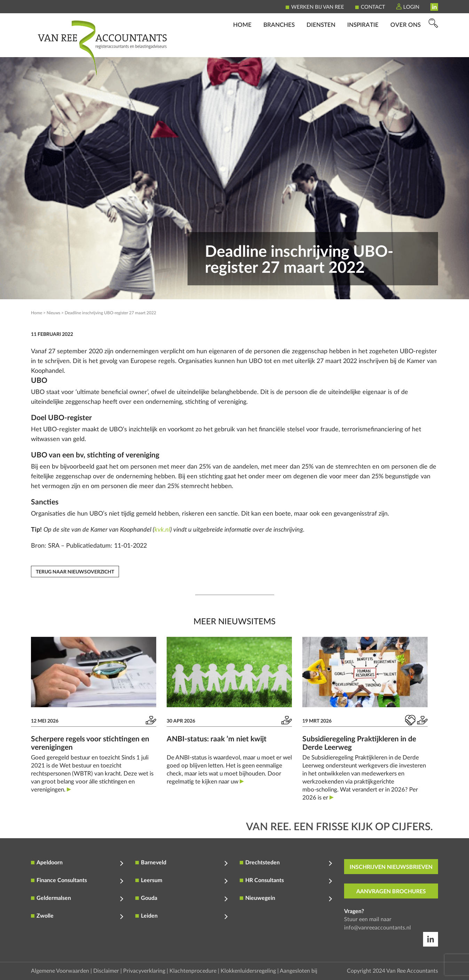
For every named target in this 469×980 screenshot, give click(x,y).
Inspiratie (363, 47)
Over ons (406, 47)
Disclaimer (106, 971)
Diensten (321, 47)
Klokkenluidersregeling (248, 971)
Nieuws (53, 313)
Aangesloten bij (299, 971)
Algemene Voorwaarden (60, 971)
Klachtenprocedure (193, 971)
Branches (279, 47)
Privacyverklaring (144, 971)
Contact (373, 7)
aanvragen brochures (391, 892)
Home (242, 47)
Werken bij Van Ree (318, 7)
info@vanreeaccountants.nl (377, 928)
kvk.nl (162, 530)
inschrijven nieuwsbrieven (391, 867)
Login (411, 7)
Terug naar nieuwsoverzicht (75, 572)
